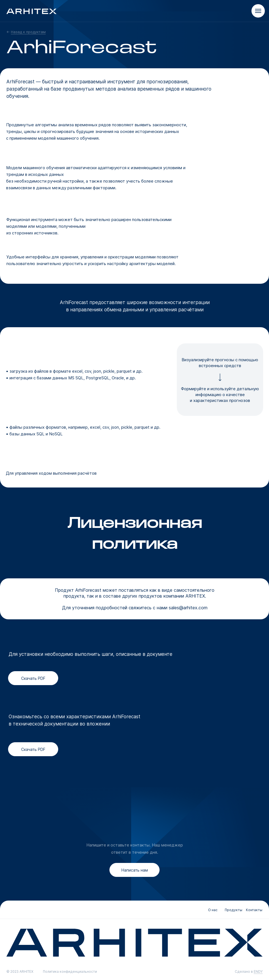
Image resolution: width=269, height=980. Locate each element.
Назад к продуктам (28, 32)
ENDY (258, 971)
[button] (134, 870)
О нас (213, 910)
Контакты (254, 910)
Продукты (233, 910)
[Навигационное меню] (258, 11)
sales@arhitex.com (188, 608)
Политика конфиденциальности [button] (70, 971)
